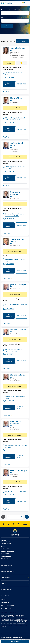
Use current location (24, 17)
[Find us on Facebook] (4, 524)
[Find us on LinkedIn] (19, 524)
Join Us (15, 583)
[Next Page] (27, 517)
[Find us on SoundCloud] (25, 524)
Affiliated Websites (15, 589)
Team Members (15, 578)
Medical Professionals (15, 572)
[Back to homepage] (6, 3)
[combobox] (15, 13)
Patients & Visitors (15, 566)
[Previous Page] (3, 517)
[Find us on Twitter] (9, 524)
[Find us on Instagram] (14, 524)
